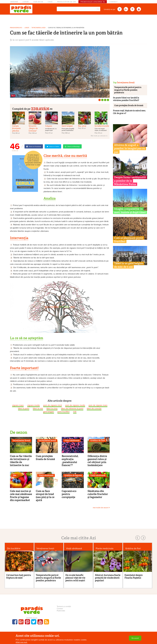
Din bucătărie (14, 548)
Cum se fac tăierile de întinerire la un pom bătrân (66, 28)
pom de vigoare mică (52, 405)
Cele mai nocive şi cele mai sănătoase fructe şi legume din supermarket (21, 496)
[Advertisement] (78, 20)
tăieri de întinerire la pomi (72, 408)
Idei (14, 475)
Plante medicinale (105, 548)
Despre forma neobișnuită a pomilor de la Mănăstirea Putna (130, 181)
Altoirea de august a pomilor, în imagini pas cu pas (130, 148)
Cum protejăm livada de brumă (45, 458)
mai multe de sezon (101, 508)
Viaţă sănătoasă (72, 441)
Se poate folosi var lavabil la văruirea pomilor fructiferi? (126, 99)
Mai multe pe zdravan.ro (99, 136)
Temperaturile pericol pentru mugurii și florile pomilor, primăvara (128, 90)
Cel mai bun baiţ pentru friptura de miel (19, 576)
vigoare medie (33, 405)
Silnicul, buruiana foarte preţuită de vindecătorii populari (108, 578)
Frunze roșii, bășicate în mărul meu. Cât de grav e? (129, 112)
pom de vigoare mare (98, 405)
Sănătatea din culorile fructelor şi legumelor (98, 494)
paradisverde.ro (16, 28)
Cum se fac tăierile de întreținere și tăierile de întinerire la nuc (21, 461)
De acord (135, 638)
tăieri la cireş (52, 408)
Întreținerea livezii (39, 28)
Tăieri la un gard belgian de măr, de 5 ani (129, 265)
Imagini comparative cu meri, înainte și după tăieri (130, 211)
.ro (42, 109)
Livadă (26, 2)
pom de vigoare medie (75, 405)
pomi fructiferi (63, 412)
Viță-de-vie (38, 2)
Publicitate (61, 611)
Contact (113, 2)
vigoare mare (18, 405)
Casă (50, 2)
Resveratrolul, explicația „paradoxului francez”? (70, 461)
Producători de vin (67, 2)
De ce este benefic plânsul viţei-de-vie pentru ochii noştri (75, 578)
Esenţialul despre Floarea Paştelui (134, 576)
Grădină (14, 2)
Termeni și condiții (64, 606)
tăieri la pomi (24, 408)
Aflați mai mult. (22, 642)
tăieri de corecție (94, 408)
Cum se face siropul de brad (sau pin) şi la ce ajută (45, 496)
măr (75, 412)
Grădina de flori (98, 441)
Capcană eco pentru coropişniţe (69, 494)
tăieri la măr (38, 408)
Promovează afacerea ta (93, 2)
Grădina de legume (73, 475)
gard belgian (49, 412)
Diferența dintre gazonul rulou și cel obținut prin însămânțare (97, 461)
